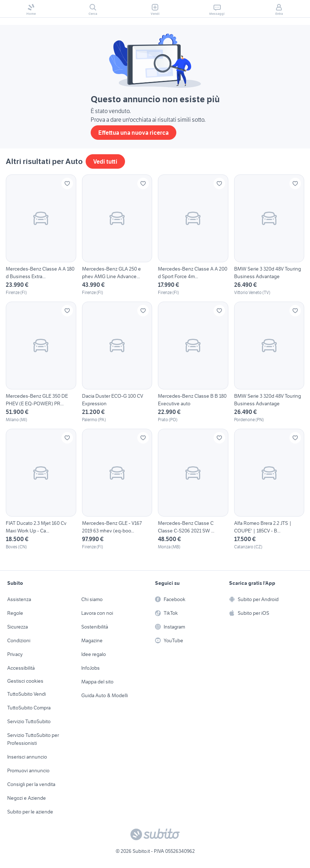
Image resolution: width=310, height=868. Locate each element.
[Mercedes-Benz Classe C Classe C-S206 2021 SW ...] (193, 489)
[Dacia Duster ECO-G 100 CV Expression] (117, 362)
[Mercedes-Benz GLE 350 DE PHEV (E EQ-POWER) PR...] (41, 362)
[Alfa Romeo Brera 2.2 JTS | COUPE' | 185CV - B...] (269, 489)
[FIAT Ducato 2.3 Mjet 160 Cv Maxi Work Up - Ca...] (41, 489)
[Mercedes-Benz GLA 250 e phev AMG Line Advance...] (117, 235)
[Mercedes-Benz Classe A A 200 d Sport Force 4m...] (193, 235)
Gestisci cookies (25, 681)
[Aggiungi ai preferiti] (67, 183)
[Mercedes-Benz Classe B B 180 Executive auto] (193, 362)
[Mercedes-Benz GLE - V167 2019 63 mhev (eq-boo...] (117, 489)
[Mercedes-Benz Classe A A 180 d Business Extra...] (41, 235)
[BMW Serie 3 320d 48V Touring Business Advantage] (269, 235)
